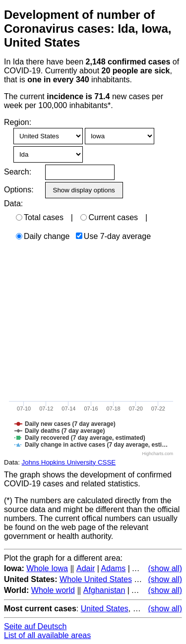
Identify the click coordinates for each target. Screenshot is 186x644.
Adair (86, 568)
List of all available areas (47, 635)
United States (105, 609)
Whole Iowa (47, 568)
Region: (18, 122)
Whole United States (96, 579)
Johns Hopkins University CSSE (69, 462)
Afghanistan (104, 590)
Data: (13, 204)
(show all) (165, 568)
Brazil (143, 609)
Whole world (53, 590)
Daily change (43, 236)
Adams (113, 568)
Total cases (40, 217)
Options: (19, 190)
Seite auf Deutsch (35, 626)
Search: (18, 172)
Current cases (109, 217)
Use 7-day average (113, 236)
